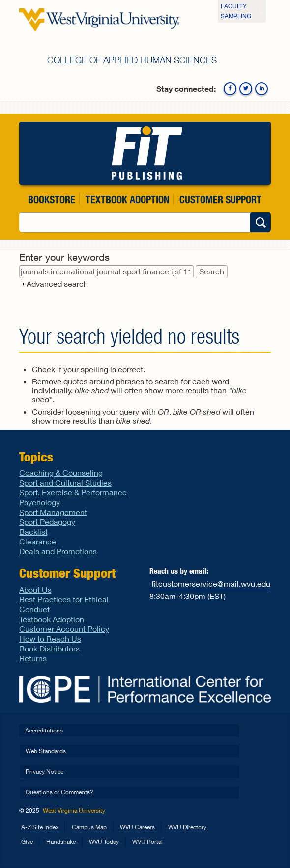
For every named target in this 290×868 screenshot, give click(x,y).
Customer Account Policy (64, 629)
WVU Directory (187, 827)
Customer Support (220, 200)
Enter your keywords (64, 257)
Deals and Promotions (58, 551)
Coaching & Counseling (61, 473)
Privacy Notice (44, 772)
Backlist (33, 531)
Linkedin (261, 89)
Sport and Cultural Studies (65, 482)
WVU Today (104, 842)
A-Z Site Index (40, 827)
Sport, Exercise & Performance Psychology (73, 497)
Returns (33, 658)
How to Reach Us (50, 638)
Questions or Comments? (59, 792)
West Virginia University (74, 810)
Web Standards (46, 751)
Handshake (61, 842)
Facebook (230, 89)
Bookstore (52, 200)
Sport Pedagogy (47, 522)
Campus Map (89, 827)
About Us (35, 589)
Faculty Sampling (236, 11)
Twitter (246, 89)
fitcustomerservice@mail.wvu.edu (211, 583)
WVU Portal (147, 842)
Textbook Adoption (127, 200)
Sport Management (53, 512)
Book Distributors (49, 648)
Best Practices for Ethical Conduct (64, 604)
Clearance (38, 541)
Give (27, 842)
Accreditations (44, 730)
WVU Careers (137, 827)
